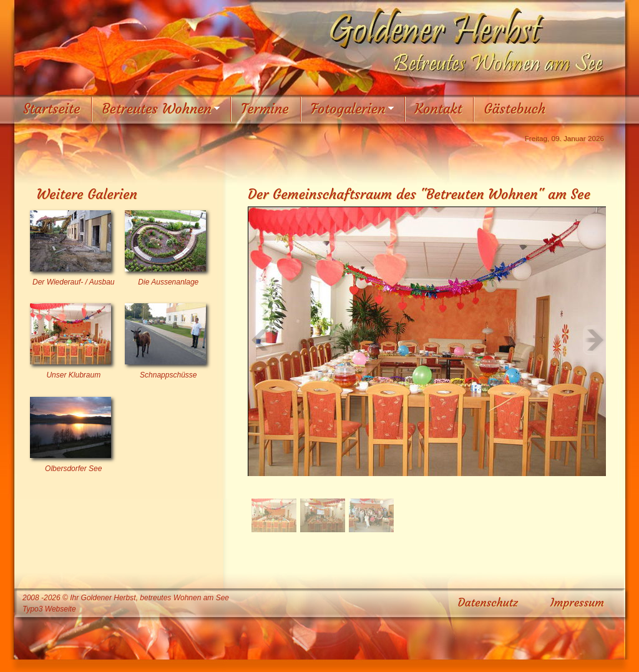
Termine (265, 109)
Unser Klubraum (73, 375)
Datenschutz (488, 603)
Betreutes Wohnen (157, 109)
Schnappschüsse (168, 375)
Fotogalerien (348, 109)
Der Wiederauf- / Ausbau (74, 282)
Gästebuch (515, 109)
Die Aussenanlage (168, 282)
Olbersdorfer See (73, 469)
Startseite (51, 109)
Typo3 (32, 609)
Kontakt (439, 109)
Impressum (577, 603)
